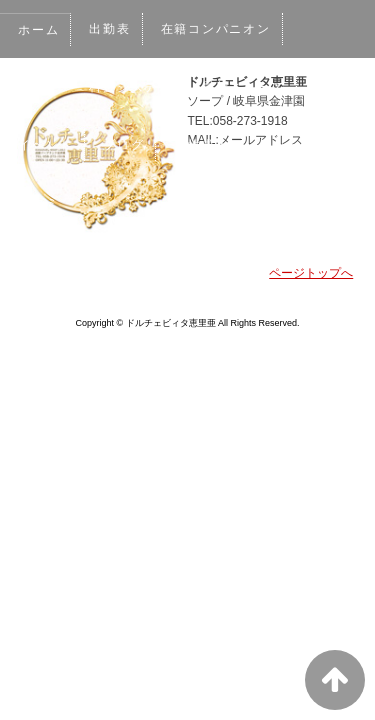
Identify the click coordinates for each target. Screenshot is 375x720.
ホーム (39, 30)
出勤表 (111, 29)
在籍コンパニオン (219, 29)
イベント (46, 145)
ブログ (125, 145)
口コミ (39, 203)
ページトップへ (311, 273)
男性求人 (205, 145)
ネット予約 (298, 145)
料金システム (132, 87)
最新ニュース (247, 87)
